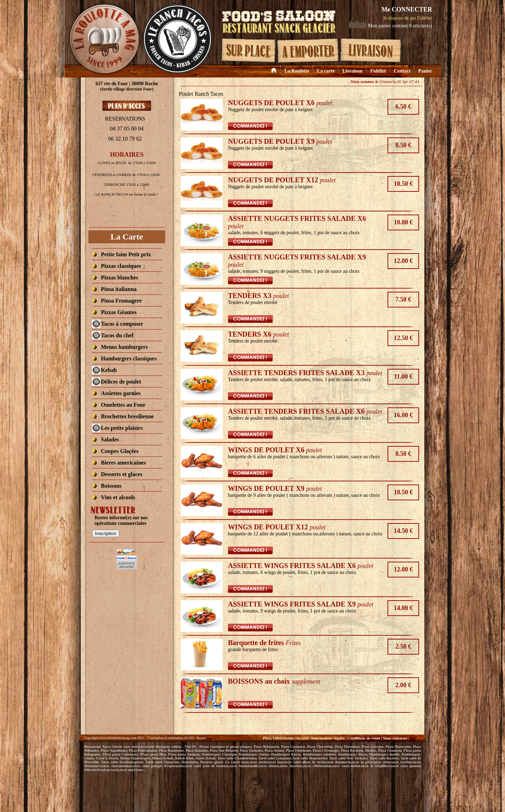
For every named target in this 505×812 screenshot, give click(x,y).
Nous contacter (396, 738)
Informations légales (328, 738)
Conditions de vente (364, 738)
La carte (326, 71)
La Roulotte (297, 71)
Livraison (352, 71)
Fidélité (378, 71)
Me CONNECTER (407, 9)
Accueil (302, 738)
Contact (402, 71)
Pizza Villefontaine (278, 738)
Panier (425, 71)
